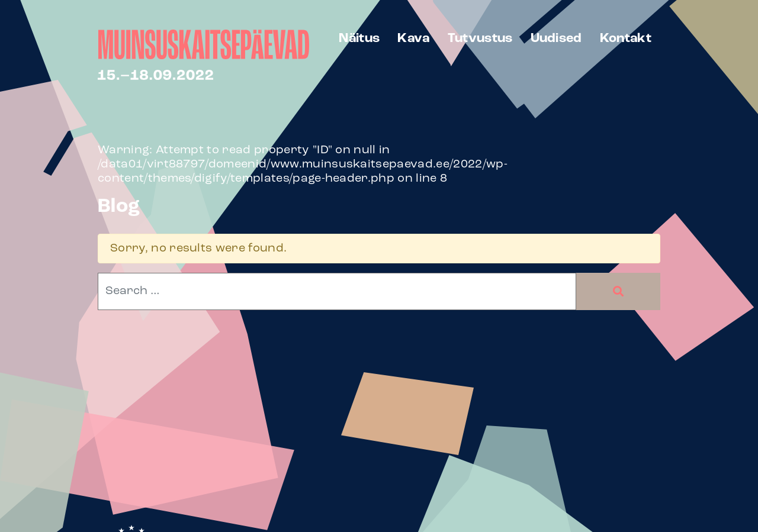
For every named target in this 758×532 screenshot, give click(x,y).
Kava (413, 39)
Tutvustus (480, 39)
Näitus (359, 39)
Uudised (556, 39)
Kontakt (626, 39)
